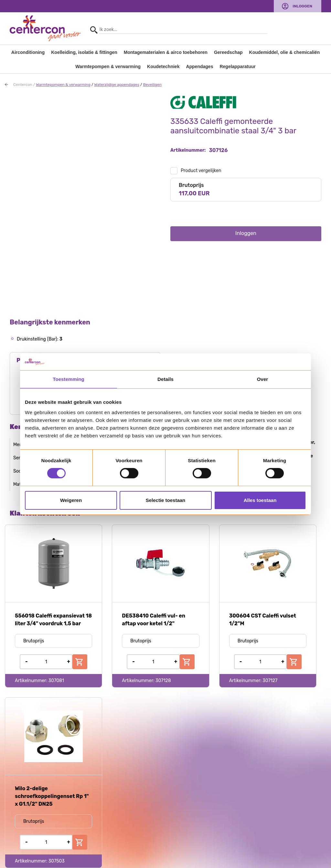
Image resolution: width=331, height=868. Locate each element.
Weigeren (71, 500)
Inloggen (302, 6)
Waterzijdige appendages (117, 85)
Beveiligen (152, 85)
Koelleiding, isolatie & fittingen (84, 52)
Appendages (199, 66)
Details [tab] (165, 379)
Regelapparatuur (237, 66)
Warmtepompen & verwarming (108, 66)
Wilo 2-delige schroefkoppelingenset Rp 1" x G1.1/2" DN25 (52, 796)
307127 (270, 681)
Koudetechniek (163, 66)
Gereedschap (228, 52)
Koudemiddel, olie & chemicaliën (285, 52)
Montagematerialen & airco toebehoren (166, 52)
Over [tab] (263, 379)
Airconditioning (28, 52)
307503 (57, 861)
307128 (163, 681)
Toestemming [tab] (69, 379)
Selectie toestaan (166, 500)
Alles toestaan (260, 500)
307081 (56, 681)
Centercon (23, 85)
